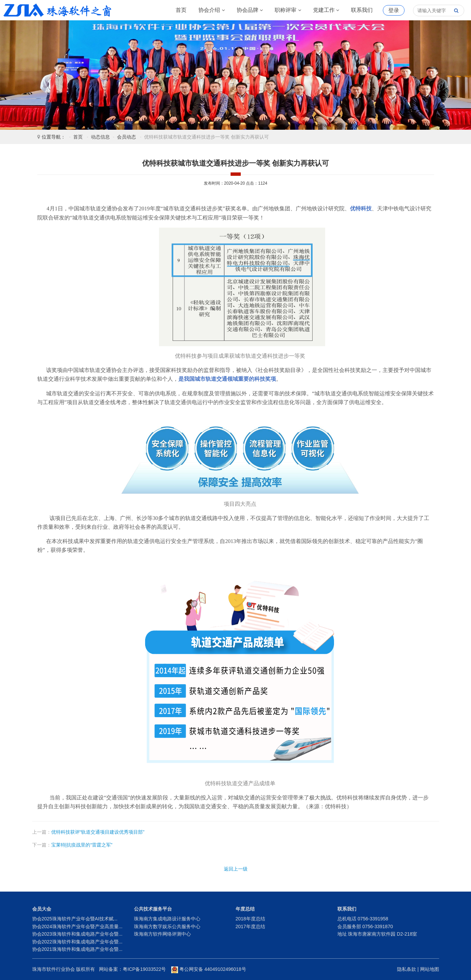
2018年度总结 (250, 919)
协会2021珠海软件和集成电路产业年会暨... (77, 949)
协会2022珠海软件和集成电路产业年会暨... (77, 942)
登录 (394, 10)
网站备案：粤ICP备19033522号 (133, 969)
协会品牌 (250, 10)
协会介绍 (211, 10)
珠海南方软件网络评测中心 (162, 934)
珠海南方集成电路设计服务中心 (167, 919)
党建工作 (326, 10)
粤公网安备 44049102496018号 (209, 969)
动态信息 (100, 137)
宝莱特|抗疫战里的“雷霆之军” (82, 845)
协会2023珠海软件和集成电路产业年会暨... (77, 934)
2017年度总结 (250, 926)
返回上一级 (236, 869)
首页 (181, 10)
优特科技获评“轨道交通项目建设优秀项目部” (98, 832)
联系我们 (362, 10)
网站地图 (430, 969)
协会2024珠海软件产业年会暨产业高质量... (77, 926)
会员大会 (42, 909)
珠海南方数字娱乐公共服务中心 (167, 926)
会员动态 (126, 137)
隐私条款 (407, 969)
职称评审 (288, 10)
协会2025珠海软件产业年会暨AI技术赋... (75, 919)
